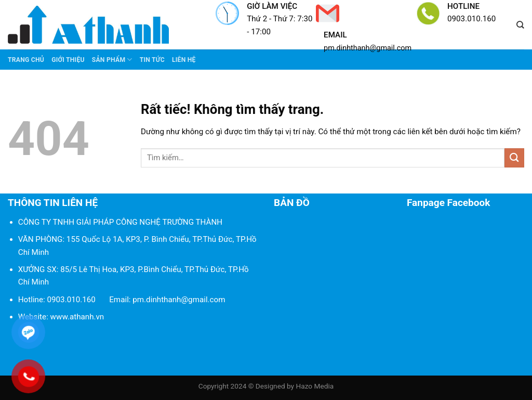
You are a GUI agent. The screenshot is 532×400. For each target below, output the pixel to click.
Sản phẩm (112, 60)
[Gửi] (514, 158)
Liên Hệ (184, 60)
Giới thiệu (68, 60)
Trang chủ (26, 60)
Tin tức (152, 60)
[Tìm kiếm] (520, 25)
